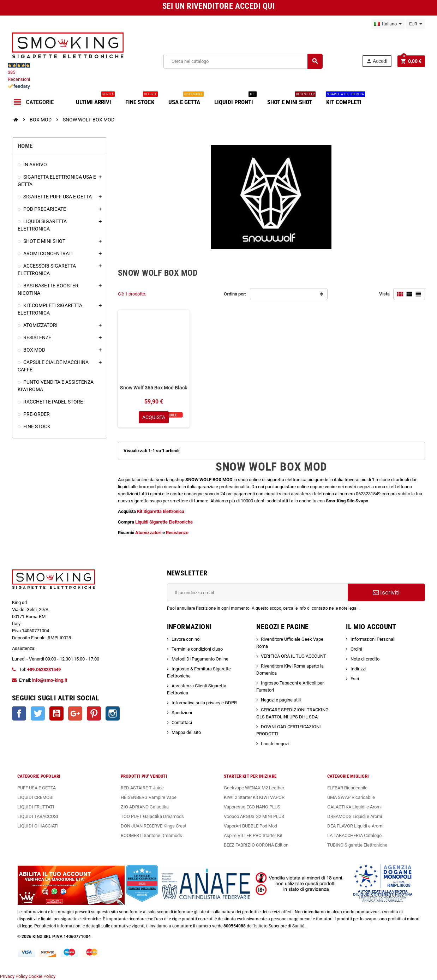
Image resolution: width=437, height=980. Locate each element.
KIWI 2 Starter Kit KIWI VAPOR (254, 797)
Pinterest (94, 713)
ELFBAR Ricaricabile (347, 788)
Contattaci (182, 722)
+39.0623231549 (44, 670)
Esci (355, 679)
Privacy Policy (14, 976)
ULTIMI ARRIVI (95, 99)
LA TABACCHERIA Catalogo (354, 835)
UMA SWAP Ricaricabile (351, 797)
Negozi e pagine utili (281, 700)
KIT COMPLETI (345, 99)
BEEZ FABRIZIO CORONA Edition (256, 845)
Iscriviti (386, 592)
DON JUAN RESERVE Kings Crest (154, 826)
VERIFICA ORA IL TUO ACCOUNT (294, 656)
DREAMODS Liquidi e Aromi (355, 816)
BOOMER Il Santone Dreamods (151, 835)
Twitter (38, 713)
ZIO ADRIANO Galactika (145, 807)
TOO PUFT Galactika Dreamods (152, 816)
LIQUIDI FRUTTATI (36, 807)
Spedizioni (182, 713)
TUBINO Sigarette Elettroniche (357, 845)
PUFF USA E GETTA (37, 788)
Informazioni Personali (373, 639)
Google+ (75, 713)
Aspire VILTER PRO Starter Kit (253, 835)
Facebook (19, 713)
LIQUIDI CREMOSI (35, 797)
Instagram (113, 713)
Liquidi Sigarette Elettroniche (164, 522)
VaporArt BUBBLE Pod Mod (250, 826)
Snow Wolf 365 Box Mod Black (154, 388)
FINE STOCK (142, 99)
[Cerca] (243, 61)
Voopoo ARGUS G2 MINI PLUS (254, 816)
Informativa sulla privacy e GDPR (204, 703)
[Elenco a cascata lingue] (388, 24)
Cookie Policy (42, 976)
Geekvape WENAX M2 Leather (254, 788)
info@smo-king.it (50, 680)
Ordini (356, 649)
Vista (384, 294)
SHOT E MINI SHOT (291, 99)
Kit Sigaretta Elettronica (160, 511)
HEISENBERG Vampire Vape (149, 797)
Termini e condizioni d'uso (197, 649)
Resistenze (177, 533)
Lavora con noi (186, 639)
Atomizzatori (149, 533)
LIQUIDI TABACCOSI (38, 816)
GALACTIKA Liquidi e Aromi (354, 807)
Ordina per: (235, 294)
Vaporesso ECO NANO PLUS (252, 807)
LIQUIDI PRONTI (235, 99)
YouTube (56, 713)
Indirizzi (358, 669)
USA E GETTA (186, 99)
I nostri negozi (275, 744)
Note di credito (365, 659)
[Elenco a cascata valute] (416, 24)
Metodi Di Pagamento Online (200, 659)
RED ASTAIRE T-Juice (142, 788)
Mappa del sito (186, 732)
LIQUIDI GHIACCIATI (38, 826)
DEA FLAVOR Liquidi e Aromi (355, 826)
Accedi (377, 61)
